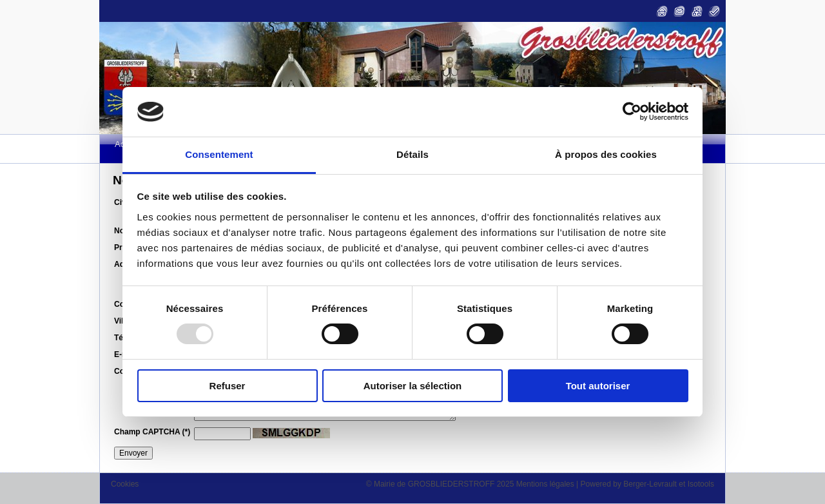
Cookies (125, 484)
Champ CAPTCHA (152, 432)
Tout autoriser (598, 386)
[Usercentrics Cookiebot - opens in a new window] (632, 111)
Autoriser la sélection (413, 386)
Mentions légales (545, 484)
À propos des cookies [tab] (606, 154)
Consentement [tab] (219, 154)
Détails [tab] (412, 154)
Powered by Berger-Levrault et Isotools (647, 484)
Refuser (228, 386)
